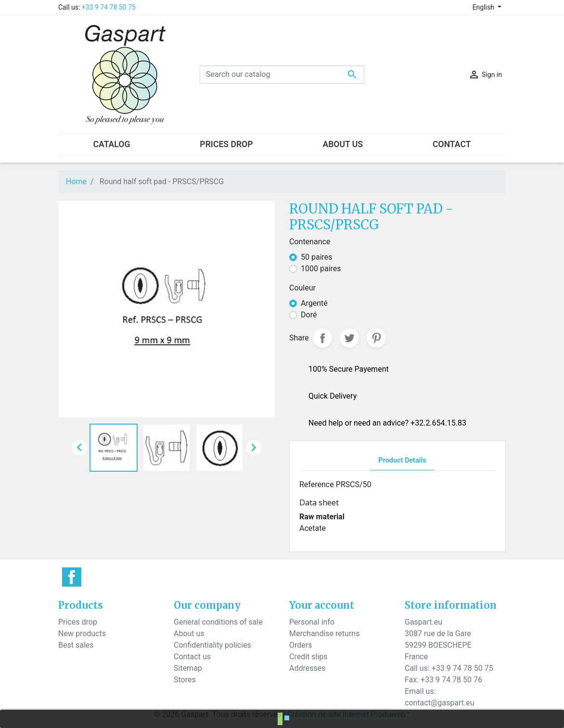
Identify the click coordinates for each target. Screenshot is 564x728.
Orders (301, 645)
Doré (309, 315)
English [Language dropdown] (484, 7)
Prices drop (78, 622)
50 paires (317, 257)
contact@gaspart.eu (439, 703)
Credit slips (308, 657)
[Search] (282, 75)
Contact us (192, 657)
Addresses (308, 668)
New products (82, 634)
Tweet (349, 338)
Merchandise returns (324, 634)
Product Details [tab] (402, 460)
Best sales (76, 645)
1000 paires (321, 269)
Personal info (312, 622)
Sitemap (188, 668)
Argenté (314, 303)
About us (189, 634)
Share (322, 338)
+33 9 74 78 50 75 (109, 7)
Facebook (72, 577)
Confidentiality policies (212, 645)
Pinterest (376, 338)
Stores (185, 680)
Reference (317, 484)
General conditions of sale (218, 622)
